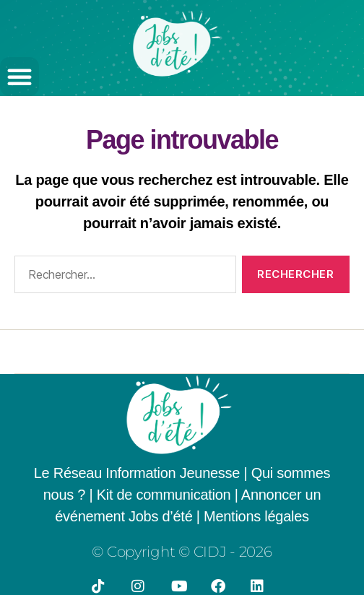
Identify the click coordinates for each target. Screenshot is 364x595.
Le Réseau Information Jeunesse (137, 473)
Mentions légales (256, 516)
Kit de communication (166, 495)
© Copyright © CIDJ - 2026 (182, 552)
